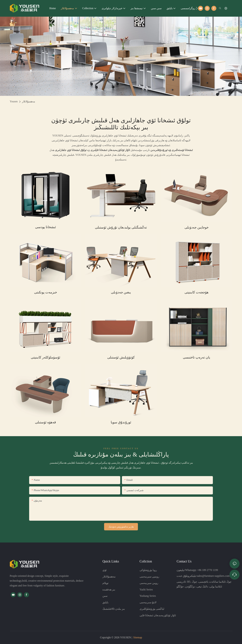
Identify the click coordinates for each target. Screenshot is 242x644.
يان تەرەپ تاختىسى (197, 357)
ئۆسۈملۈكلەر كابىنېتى (46, 357)
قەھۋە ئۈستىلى (45, 422)
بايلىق (105, 602)
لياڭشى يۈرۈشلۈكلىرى (152, 609)
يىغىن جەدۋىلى (121, 292)
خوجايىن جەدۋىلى (197, 227)
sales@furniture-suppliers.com (213, 576)
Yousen (14, 101)
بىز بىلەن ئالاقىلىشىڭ (114, 609)
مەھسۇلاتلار (29, 101)
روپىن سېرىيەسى (149, 583)
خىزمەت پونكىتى (46, 292)
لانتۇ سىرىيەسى (148, 602)
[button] (197, 8)
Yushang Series (148, 596)
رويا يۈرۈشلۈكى (148, 570)
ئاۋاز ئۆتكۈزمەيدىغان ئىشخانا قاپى (158, 615)
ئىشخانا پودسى (46, 227)
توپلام (105, 583)
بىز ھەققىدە (109, 590)
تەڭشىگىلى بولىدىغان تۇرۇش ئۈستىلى (121, 227)
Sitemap (138, 637)
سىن (105, 596)
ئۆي (105, 570)
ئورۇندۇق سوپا (121, 422)
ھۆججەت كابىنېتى (197, 292)
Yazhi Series (146, 590)
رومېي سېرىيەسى (149, 577)
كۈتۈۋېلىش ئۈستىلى (121, 357)
